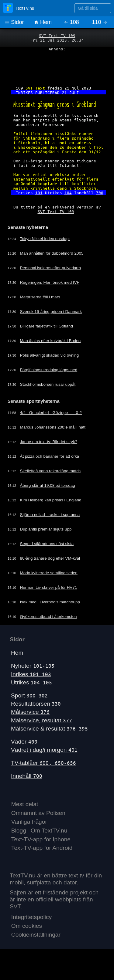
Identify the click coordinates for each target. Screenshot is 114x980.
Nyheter (33, 676)
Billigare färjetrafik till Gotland (49, 336)
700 (100, 201)
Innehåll (27, 787)
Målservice (30, 722)
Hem (43, 22)
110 (100, 22)
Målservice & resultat (49, 739)
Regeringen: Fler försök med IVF (52, 292)
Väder (24, 752)
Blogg (19, 841)
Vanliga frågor (29, 832)
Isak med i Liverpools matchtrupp (53, 613)
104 (68, 201)
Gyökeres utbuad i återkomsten (51, 627)
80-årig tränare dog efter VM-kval (53, 569)
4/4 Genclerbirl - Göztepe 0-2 (54, 423)
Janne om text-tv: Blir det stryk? (51, 453)
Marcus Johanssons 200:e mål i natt (56, 438)
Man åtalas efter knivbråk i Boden (53, 351)
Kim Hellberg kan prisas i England (54, 511)
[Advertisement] (57, 67)
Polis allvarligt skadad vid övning (52, 365)
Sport (29, 706)
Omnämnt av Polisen (38, 823)
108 (71, 22)
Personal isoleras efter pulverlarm (53, 278)
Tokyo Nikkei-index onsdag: (47, 249)
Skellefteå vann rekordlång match (53, 482)
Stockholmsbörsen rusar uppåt (50, 394)
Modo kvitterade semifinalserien (51, 584)
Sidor (14, 22)
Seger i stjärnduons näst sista (49, 554)
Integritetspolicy (31, 928)
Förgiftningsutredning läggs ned (51, 380)
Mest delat (25, 815)
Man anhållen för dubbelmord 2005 (55, 263)
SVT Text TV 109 (57, 36)
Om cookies (27, 936)
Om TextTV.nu (49, 841)
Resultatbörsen (36, 714)
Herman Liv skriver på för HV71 (51, 598)
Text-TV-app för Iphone (41, 850)
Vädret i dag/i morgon (44, 760)
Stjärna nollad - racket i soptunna (53, 525)
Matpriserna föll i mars (42, 307)
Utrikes (31, 693)
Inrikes (31, 685)
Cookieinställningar (36, 945)
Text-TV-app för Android (42, 858)
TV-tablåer (43, 773)
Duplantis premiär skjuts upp (48, 540)
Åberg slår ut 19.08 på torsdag (50, 496)
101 (39, 201)
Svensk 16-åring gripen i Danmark (54, 321)
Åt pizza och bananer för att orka (52, 467)
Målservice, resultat (41, 731)
